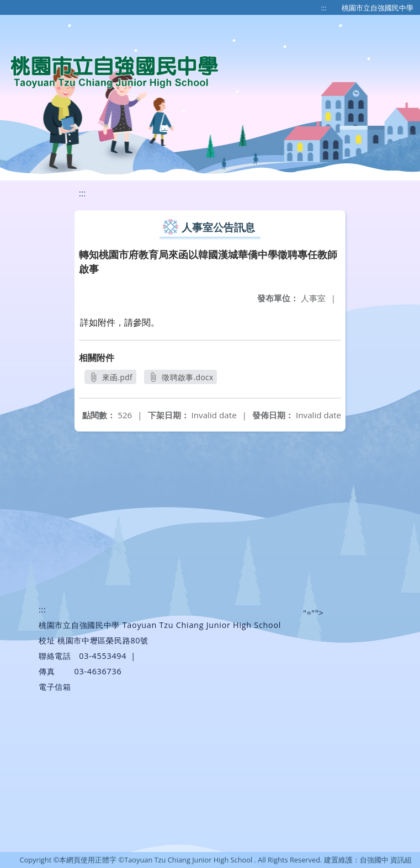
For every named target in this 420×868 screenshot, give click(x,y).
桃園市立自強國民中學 (378, 8)
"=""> (313, 613)
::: (324, 8)
